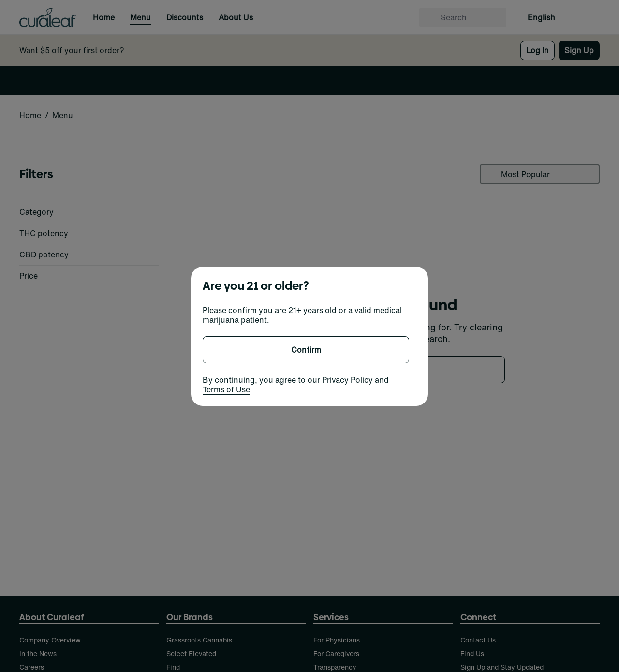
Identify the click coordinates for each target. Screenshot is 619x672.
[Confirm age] (306, 350)
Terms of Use (226, 389)
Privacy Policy (347, 380)
